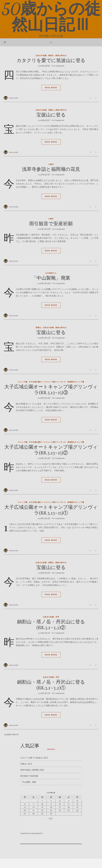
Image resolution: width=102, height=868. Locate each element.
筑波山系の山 (61, 55)
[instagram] (10, 863)
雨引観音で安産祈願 (51, 223)
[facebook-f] (4, 863)
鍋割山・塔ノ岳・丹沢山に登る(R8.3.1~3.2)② (51, 624)
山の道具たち (51, 273)
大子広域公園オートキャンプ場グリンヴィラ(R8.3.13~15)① (51, 510)
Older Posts (11, 735)
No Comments (58, 66)
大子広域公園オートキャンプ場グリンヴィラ (47, 382)
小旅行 (51, 164)
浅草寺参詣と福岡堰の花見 (51, 169)
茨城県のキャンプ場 (76, 382)
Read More (51, 88)
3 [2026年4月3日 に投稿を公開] (60, 801)
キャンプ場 (23, 382)
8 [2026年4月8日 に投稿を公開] (42, 804)
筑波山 (51, 55)
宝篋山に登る (51, 114)
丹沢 (57, 617)
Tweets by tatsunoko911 (32, 833)
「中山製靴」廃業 (51, 278)
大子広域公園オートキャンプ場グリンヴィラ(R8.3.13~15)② (51, 450)
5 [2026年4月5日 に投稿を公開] (77, 801)
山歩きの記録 (41, 55)
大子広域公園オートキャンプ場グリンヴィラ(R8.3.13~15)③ (51, 389)
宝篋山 (51, 110)
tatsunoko (13, 98)
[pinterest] (13, 863)
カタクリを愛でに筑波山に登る (51, 60)
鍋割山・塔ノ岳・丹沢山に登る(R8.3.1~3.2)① (51, 685)
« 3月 (50, 818)
